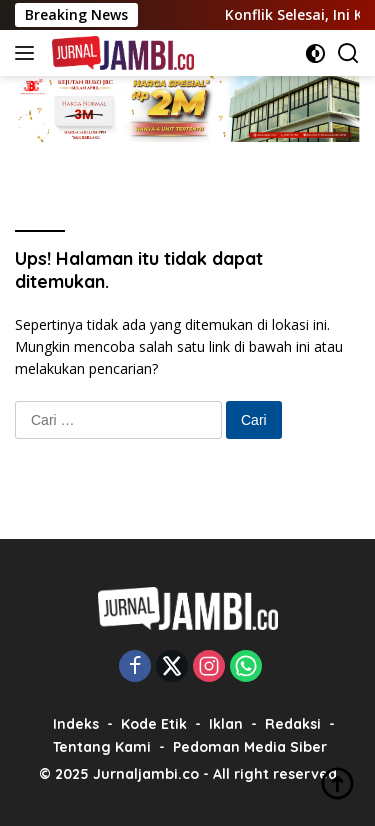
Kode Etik (154, 724)
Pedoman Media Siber (250, 747)
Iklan (226, 724)
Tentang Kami (102, 747)
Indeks (76, 724)
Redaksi (293, 724)
